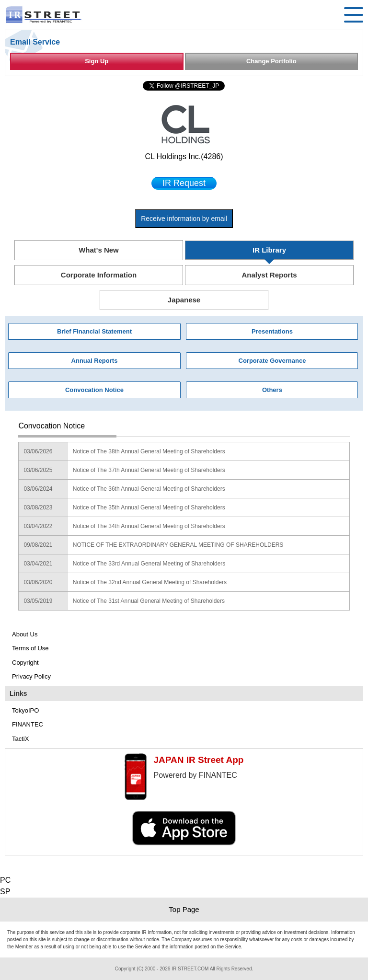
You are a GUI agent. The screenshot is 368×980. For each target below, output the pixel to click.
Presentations (272, 331)
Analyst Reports (269, 275)
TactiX (20, 739)
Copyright (25, 663)
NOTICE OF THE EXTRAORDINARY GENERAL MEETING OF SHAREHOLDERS (178, 545)
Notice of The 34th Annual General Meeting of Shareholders (149, 526)
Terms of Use (30, 648)
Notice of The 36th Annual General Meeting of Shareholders (149, 489)
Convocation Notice (94, 390)
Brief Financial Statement (94, 331)
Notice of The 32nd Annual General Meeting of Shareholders (150, 582)
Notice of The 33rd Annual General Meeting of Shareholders (149, 564)
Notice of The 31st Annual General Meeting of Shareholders (149, 601)
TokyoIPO (25, 710)
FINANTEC (28, 724)
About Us (25, 634)
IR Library (269, 250)
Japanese (184, 300)
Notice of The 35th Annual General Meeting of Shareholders (149, 507)
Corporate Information (99, 275)
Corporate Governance (272, 361)
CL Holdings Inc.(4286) (184, 156)
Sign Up (97, 61)
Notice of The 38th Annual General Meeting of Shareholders (149, 451)
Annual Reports (95, 361)
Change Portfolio (271, 61)
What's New (99, 250)
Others (272, 390)
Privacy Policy (31, 676)
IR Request (184, 183)
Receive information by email (184, 219)
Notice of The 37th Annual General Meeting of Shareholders (149, 470)
